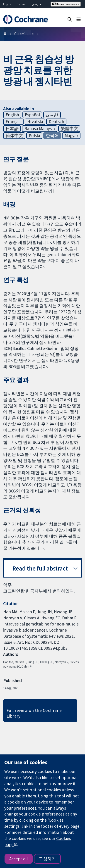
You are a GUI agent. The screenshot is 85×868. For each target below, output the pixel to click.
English (8, 4)
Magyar (71, 136)
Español (22, 4)
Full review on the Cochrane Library (34, 713)
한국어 (52, 136)
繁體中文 (69, 128)
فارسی (36, 4)
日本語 (12, 128)
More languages (66, 4)
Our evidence (24, 33)
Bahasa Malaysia (40, 128)
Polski (34, 136)
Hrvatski (35, 121)
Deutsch (56, 121)
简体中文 (14, 136)
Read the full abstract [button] (40, 568)
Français (13, 121)
